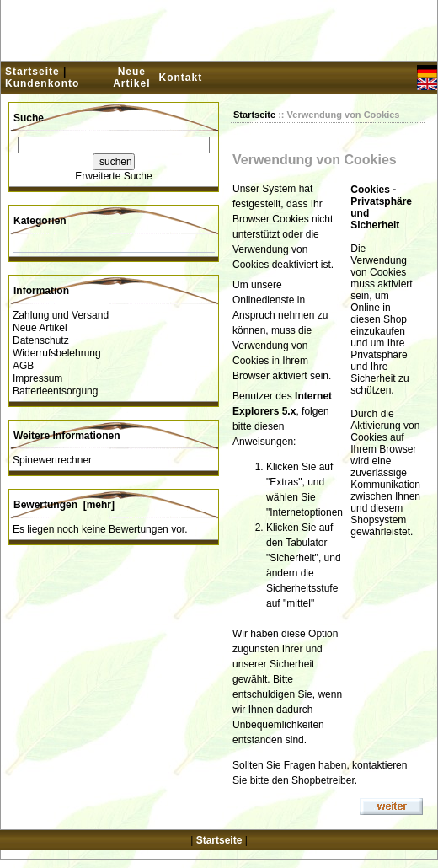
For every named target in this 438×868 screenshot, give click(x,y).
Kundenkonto (42, 83)
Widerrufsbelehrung (57, 353)
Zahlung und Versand (61, 315)
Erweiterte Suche (113, 176)
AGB (23, 366)
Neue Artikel (131, 78)
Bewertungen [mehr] (64, 505)
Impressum (37, 378)
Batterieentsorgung (55, 391)
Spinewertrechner (52, 460)
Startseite (32, 72)
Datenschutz (41, 340)
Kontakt (180, 78)
